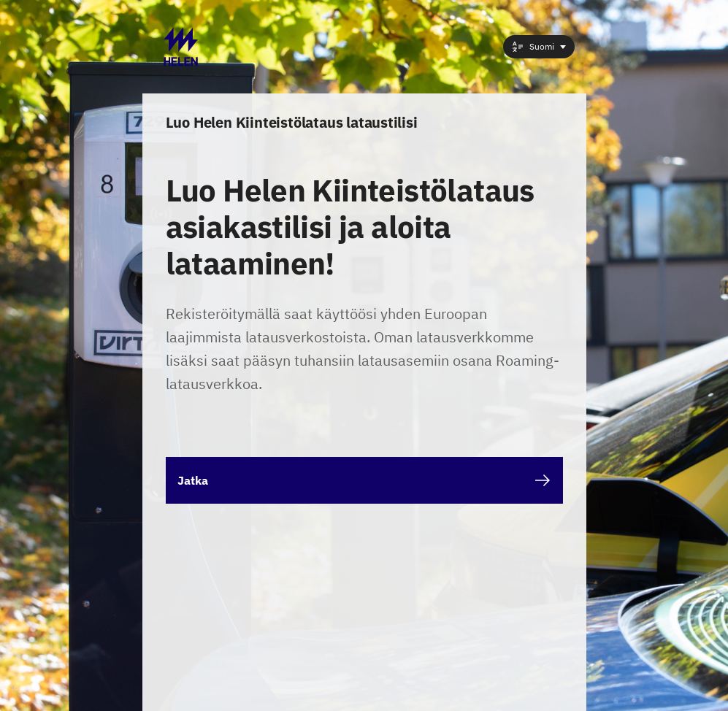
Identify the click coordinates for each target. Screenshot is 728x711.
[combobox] (539, 47)
